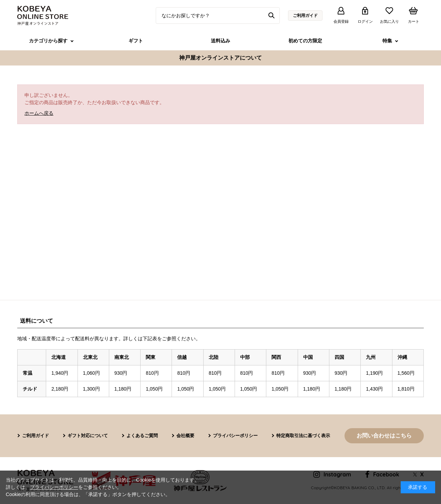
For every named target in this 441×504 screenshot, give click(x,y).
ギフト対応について (88, 436)
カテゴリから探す (48, 41)
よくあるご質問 (142, 436)
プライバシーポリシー (235, 436)
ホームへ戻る (39, 113)
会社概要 (185, 436)
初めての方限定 (305, 41)
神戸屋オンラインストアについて (220, 58)
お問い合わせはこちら (384, 436)
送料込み (220, 41)
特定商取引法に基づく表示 (303, 436)
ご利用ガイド (305, 16)
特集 (387, 41)
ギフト (136, 41)
